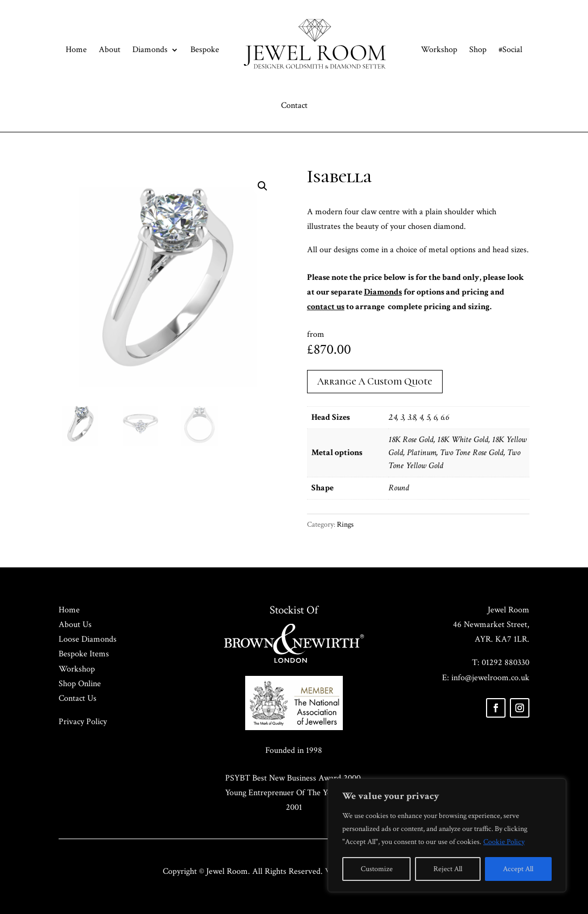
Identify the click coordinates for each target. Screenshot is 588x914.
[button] (263, 186)
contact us (326, 307)
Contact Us (78, 698)
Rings (345, 525)
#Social (510, 50)
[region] (447, 835)
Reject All (448, 869)
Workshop (439, 50)
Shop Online (80, 684)
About (110, 50)
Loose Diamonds (88, 639)
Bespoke (205, 50)
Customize (377, 869)
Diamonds (150, 50)
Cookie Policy (504, 842)
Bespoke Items (84, 654)
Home (76, 50)
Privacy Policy (83, 722)
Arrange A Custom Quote (375, 381)
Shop (478, 50)
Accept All (518, 869)
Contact (294, 106)
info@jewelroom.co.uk (490, 678)
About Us (75, 625)
